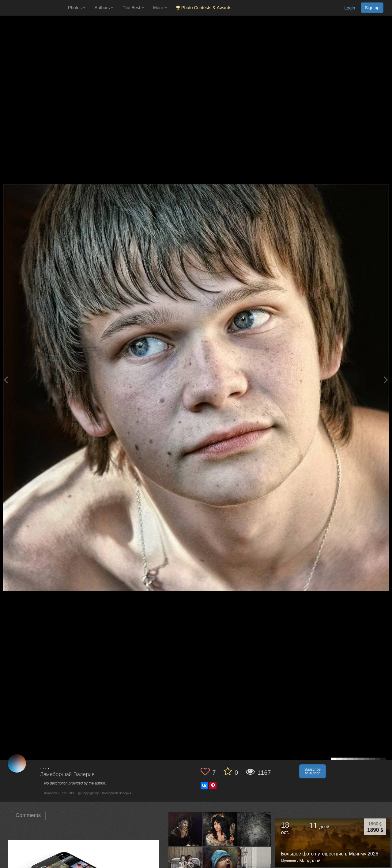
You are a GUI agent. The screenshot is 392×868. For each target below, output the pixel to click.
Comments (28, 815)
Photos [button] (77, 8)
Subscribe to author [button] (313, 771)
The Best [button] (133, 8)
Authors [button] (104, 8)
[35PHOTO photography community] (33, 8)
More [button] (160, 8)
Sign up (372, 8)
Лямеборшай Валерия (67, 775)
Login (350, 8)
